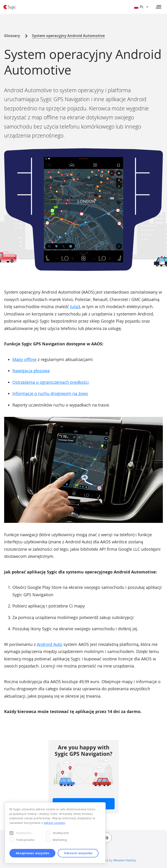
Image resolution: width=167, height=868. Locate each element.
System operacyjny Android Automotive (68, 36)
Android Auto (50, 644)
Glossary (12, 36)
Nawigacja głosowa (31, 371)
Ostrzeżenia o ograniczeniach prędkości (51, 382)
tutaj (74, 307)
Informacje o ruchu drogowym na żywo (50, 393)
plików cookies (54, 823)
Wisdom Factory (125, 860)
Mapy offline (24, 359)
